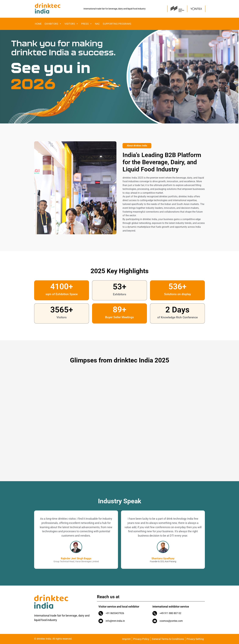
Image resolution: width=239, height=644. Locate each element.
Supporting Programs (117, 24)
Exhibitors (53, 24)
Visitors (71, 24)
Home (38, 24)
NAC (97, 24)
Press (87, 24)
